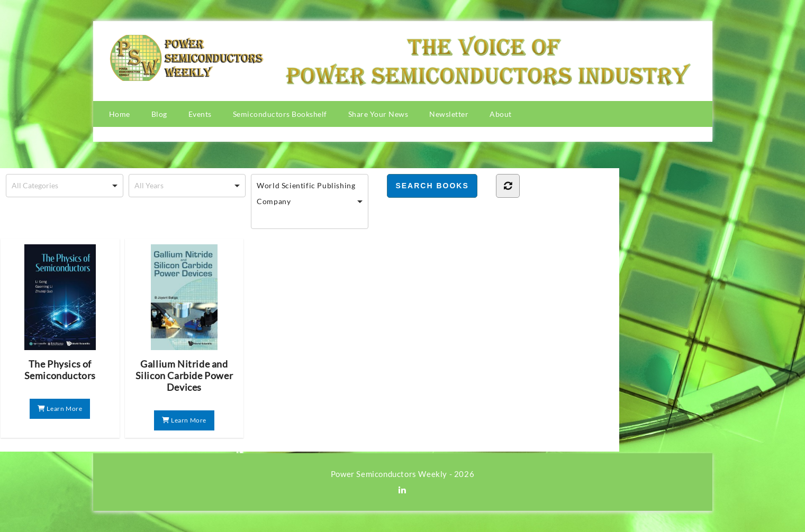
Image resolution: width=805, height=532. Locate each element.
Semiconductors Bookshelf (280, 114)
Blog (159, 114)
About (501, 114)
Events (200, 114)
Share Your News (378, 114)
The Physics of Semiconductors (60, 313)
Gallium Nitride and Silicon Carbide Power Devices (184, 319)
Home (120, 114)
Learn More (60, 409)
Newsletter (449, 114)
